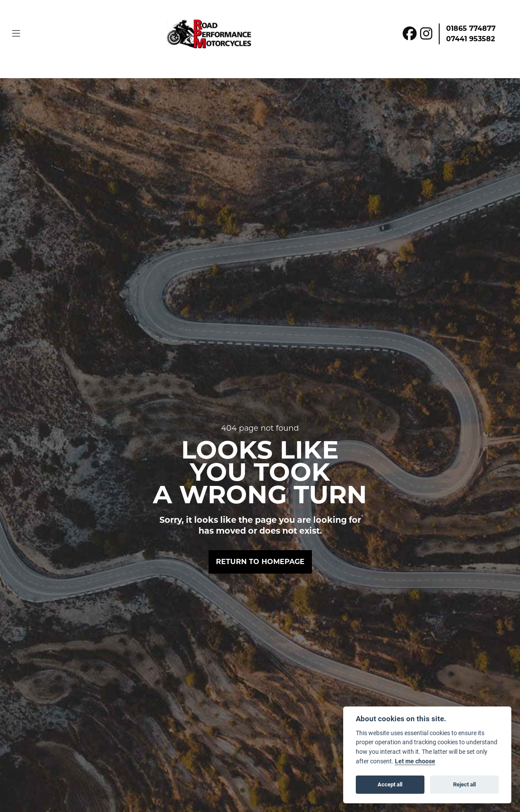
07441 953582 (470, 39)
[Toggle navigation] (16, 34)
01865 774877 (471, 28)
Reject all (464, 784)
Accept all (390, 784)
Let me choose (415, 761)
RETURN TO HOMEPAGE (260, 562)
